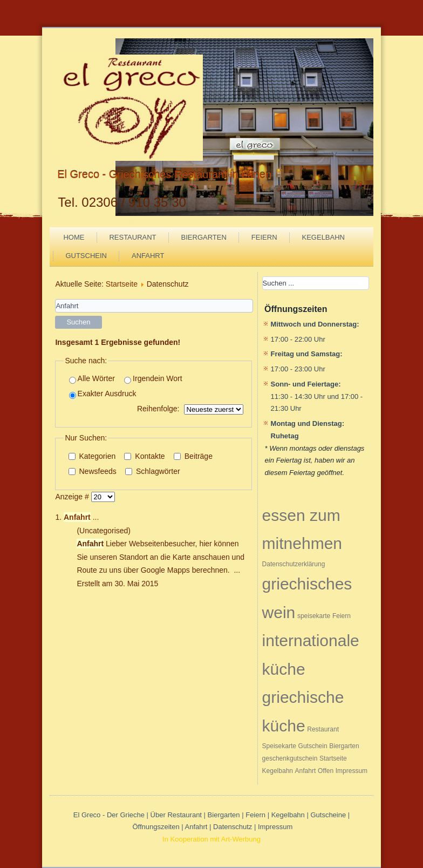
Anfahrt (148, 256)
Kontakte (144, 456)
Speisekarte (279, 746)
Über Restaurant (176, 815)
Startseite (122, 284)
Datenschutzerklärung (294, 564)
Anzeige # (73, 497)
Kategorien (92, 456)
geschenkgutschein (290, 758)
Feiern (264, 237)
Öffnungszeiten (156, 827)
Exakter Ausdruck (103, 394)
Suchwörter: (55, 299)
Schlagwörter (153, 471)
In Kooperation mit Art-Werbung (211, 839)
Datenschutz (234, 827)
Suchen (78, 322)
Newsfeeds (93, 471)
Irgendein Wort (153, 379)
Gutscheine (328, 815)
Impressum (352, 771)
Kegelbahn (323, 237)
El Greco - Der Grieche (109, 815)
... (81, 517)
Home (74, 237)
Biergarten (204, 237)
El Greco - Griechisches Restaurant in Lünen (164, 174)
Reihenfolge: (158, 409)
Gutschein (86, 256)
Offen (326, 771)
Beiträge (193, 456)
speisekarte (314, 616)
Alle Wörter (92, 379)
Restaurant (132, 237)
